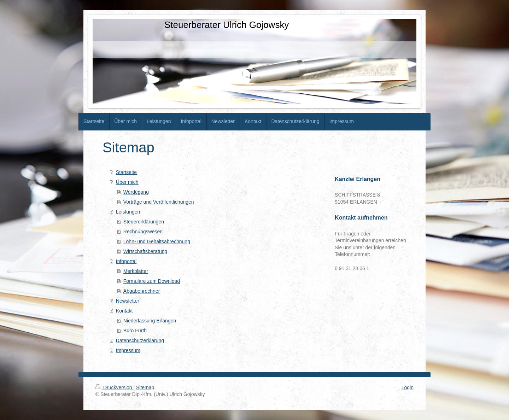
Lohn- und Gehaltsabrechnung (157, 241)
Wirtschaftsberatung (145, 251)
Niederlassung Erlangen (150, 321)
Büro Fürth (135, 331)
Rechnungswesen (143, 232)
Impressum (128, 350)
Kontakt (124, 311)
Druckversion (114, 387)
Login (408, 387)
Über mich (127, 182)
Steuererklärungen (144, 222)
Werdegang (136, 192)
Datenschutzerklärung (140, 340)
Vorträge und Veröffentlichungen (159, 202)
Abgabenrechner (142, 291)
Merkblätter (136, 271)
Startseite (126, 172)
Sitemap (145, 387)
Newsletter (128, 301)
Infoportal (126, 261)
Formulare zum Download (152, 281)
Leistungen (128, 212)
